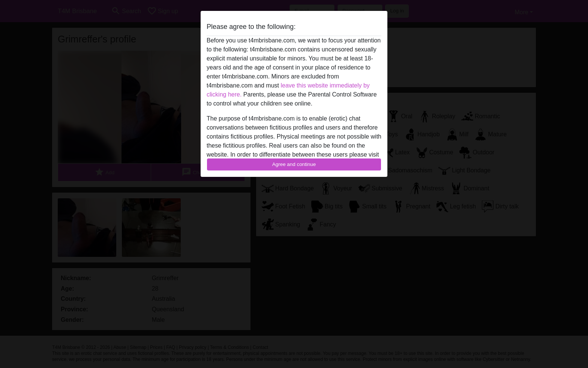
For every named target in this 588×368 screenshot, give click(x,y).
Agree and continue (294, 164)
